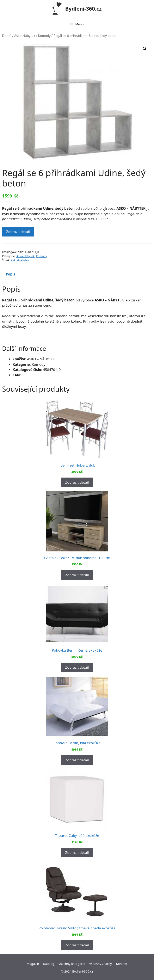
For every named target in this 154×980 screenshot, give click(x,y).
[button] (145, 49)
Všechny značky (101, 964)
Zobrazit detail (18, 232)
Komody (44, 36)
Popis (11, 274)
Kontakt (122, 964)
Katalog (49, 964)
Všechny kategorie (72, 964)
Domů (7, 36)
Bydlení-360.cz (84, 9)
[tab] (77, 274)
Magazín (33, 964)
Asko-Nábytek (25, 36)
